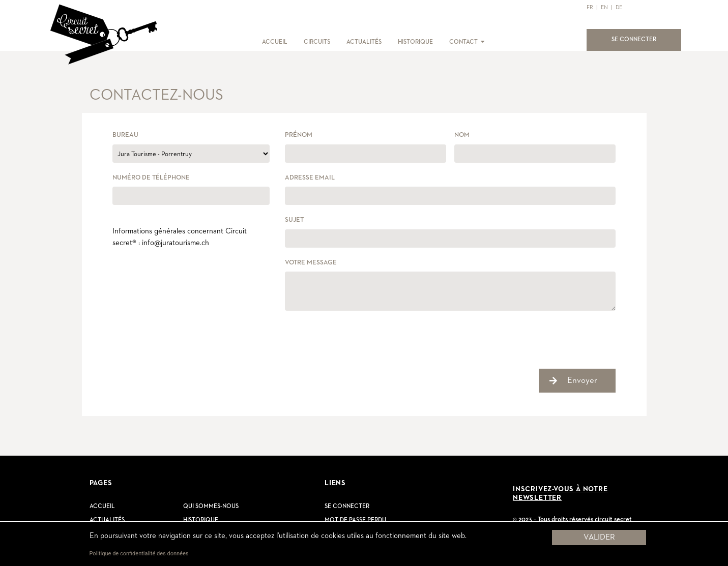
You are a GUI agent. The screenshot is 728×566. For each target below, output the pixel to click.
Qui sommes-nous (211, 507)
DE (619, 7)
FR (590, 7)
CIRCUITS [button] (317, 42)
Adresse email (310, 178)
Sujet (294, 220)
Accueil (102, 507)
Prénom (299, 135)
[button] (482, 42)
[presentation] (362, 339)
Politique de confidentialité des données (139, 554)
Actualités (107, 520)
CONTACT (463, 42)
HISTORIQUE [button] (415, 42)
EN (604, 7)
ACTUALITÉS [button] (364, 42)
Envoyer (582, 381)
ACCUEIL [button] (275, 42)
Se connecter (347, 507)
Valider (599, 538)
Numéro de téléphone (151, 178)
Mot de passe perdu (355, 520)
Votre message (311, 263)
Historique (201, 520)
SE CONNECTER (640, 39)
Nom (462, 135)
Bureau (125, 135)
